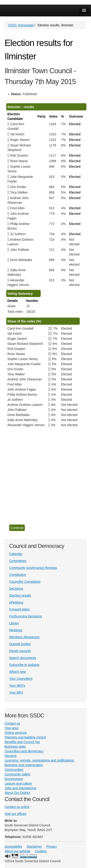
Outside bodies (20, 644)
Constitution (18, 575)
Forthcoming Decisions (26, 616)
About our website (17, 851)
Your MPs (16, 692)
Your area (11, 728)
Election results (20, 595)
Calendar (16, 554)
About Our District (17, 793)
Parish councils (20, 651)
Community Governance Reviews (33, 568)
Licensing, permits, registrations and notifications (39, 760)
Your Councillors (21, 679)
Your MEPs (17, 686)
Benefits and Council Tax (22, 742)
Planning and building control (25, 737)
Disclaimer (34, 847)
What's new (17, 672)
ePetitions (16, 602)
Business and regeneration (24, 765)
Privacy (52, 847)
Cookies (41, 851)
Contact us (12, 723)
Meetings (16, 630)
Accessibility (13, 847)
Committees (18, 561)
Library (14, 623)
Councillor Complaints (25, 582)
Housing (10, 756)
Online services (16, 733)
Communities (14, 770)
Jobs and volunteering (20, 788)
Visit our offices (15, 814)
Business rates (15, 747)
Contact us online (17, 807)
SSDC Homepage (21, 25)
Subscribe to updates (24, 665)
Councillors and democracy (24, 751)
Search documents (23, 658)
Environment (14, 779)
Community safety (17, 774)
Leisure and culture (18, 783)
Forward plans (19, 609)
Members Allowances (24, 637)
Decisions (16, 589)
